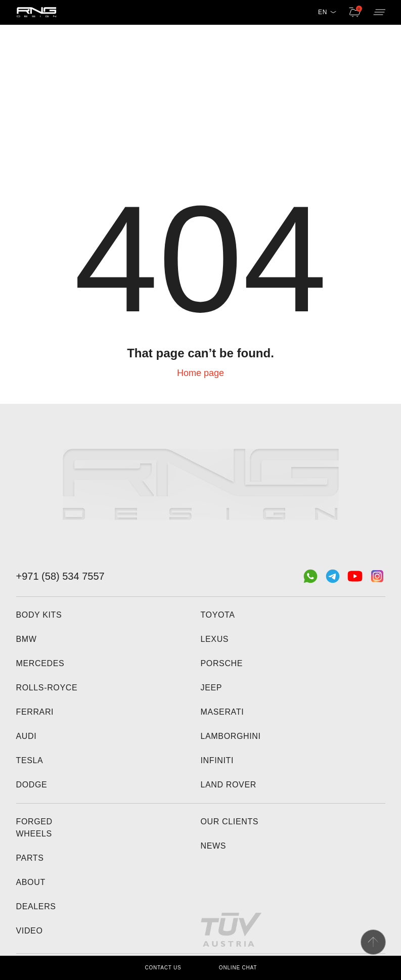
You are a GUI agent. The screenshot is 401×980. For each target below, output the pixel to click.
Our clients (230, 822)
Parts (30, 858)
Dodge (32, 785)
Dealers (36, 906)
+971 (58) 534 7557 (60, 576)
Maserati (222, 712)
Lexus (215, 639)
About (31, 882)
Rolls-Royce (47, 688)
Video (30, 931)
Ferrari (35, 712)
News (214, 846)
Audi (27, 736)
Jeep (212, 688)
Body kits (39, 615)
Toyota (218, 615)
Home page (201, 373)
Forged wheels (34, 828)
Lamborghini (231, 736)
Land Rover (229, 785)
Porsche (222, 663)
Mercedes (40, 663)
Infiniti (217, 760)
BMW (27, 639)
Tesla (30, 760)
